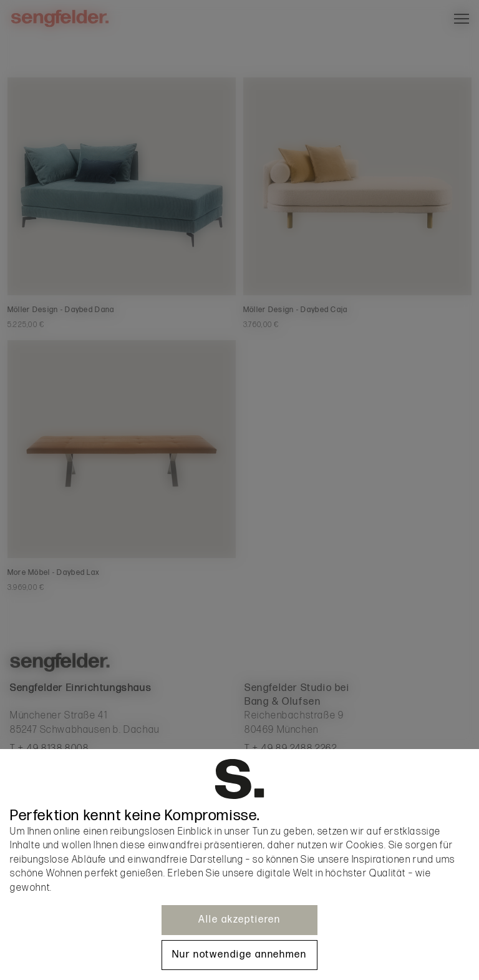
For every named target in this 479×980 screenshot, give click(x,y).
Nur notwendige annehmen (239, 955)
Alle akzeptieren (239, 920)
